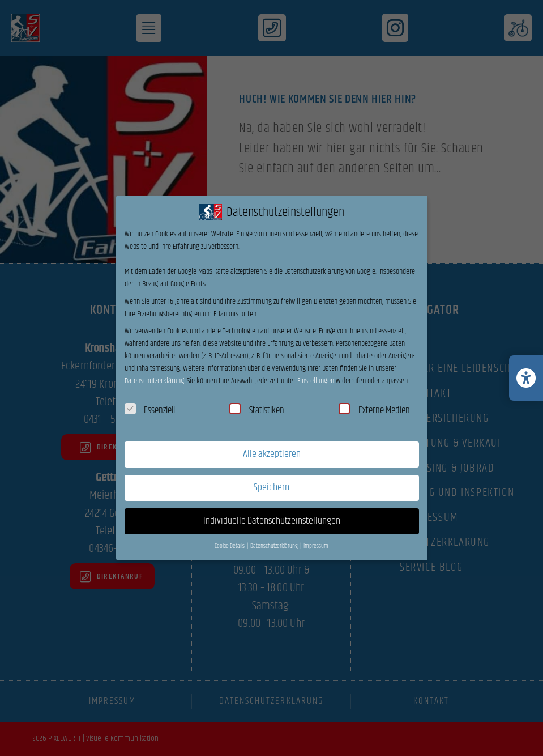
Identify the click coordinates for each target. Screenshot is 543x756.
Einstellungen (316, 381)
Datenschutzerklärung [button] (275, 546)
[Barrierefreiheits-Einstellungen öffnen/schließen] (526, 378)
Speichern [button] (271, 487)
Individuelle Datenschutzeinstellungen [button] (272, 521)
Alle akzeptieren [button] (272, 454)
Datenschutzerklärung (154, 381)
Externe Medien (374, 410)
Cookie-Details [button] (230, 546)
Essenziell (150, 410)
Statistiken (257, 410)
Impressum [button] (316, 546)
